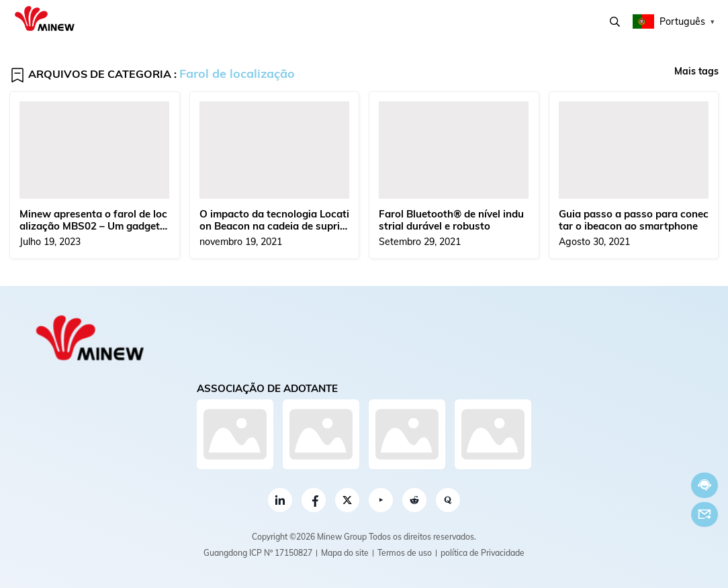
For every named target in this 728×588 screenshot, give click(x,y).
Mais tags (696, 71)
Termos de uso (405, 553)
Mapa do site (345, 553)
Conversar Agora (704, 485)
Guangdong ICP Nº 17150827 (258, 553)
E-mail (704, 514)
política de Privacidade (483, 553)
